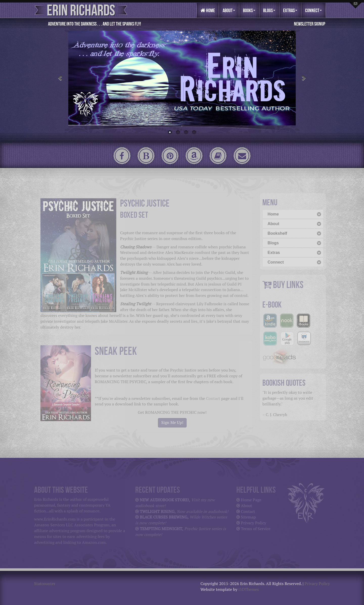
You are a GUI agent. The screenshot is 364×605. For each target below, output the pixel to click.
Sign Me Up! (172, 423)
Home (208, 10)
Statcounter (45, 584)
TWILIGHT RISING (157, 512)
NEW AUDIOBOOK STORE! (164, 500)
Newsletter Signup (310, 24)
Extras (290, 10)
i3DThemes (249, 589)
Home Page (251, 500)
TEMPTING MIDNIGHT (161, 529)
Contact (213, 398)
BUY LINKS (288, 285)
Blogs (269, 10)
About (229, 10)
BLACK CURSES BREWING (164, 517)
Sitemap (248, 517)
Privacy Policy (254, 523)
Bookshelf (277, 233)
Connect (313, 10)
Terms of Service (256, 529)
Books (249, 10)
